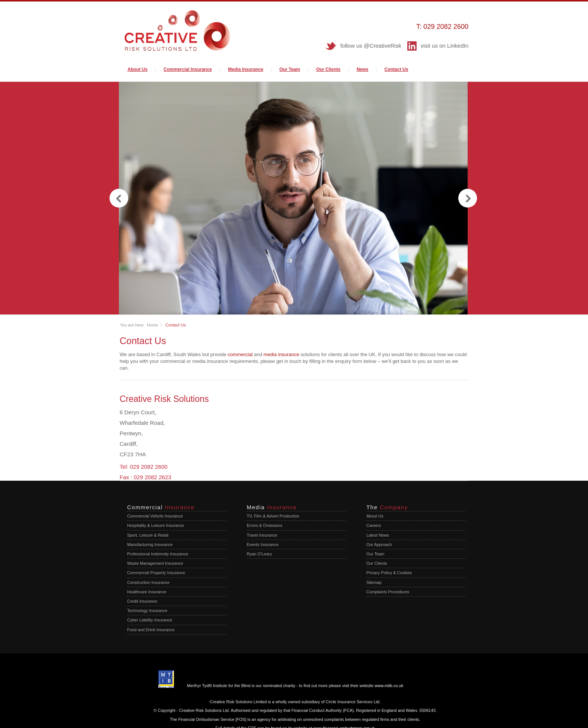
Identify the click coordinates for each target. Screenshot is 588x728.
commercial (240, 354)
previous (119, 198)
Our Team (290, 69)
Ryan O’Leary (259, 554)
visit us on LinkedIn (444, 46)
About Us (137, 69)
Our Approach (379, 544)
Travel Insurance (262, 535)
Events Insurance (263, 544)
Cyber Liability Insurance (150, 620)
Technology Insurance (147, 611)
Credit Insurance (142, 601)
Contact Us (396, 69)
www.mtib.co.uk (389, 686)
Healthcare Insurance (147, 592)
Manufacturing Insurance (150, 544)
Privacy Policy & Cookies (389, 573)
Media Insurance (246, 69)
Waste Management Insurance (155, 563)
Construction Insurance (148, 582)
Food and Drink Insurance (151, 629)
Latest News (378, 535)
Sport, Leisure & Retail (148, 535)
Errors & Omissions (265, 525)
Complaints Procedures (388, 592)
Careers (374, 525)
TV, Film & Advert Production (273, 516)
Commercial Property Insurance (156, 573)
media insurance (281, 354)
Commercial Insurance (188, 69)
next (468, 198)
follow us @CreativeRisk (371, 46)
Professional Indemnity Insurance (158, 554)
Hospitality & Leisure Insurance (156, 525)
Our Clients (328, 69)
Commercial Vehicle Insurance (155, 516)
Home (152, 325)
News (362, 69)
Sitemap (374, 582)
